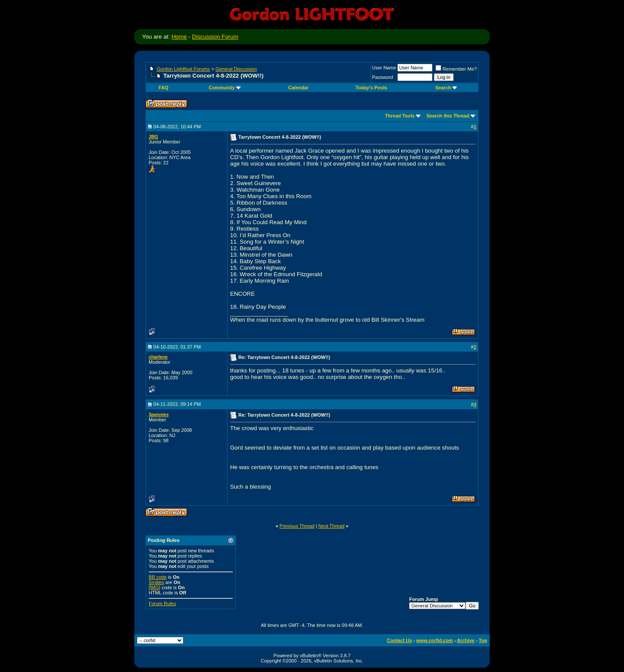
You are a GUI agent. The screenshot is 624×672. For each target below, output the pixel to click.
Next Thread (331, 526)
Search (446, 88)
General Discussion (236, 69)
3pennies (159, 414)
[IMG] (154, 587)
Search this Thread (448, 116)
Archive (466, 640)
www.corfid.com (435, 640)
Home (179, 37)
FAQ (164, 88)
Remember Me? (456, 69)
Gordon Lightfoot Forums (183, 69)
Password (383, 77)
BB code (158, 577)
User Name (384, 68)
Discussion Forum (215, 37)
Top (483, 640)
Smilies (156, 582)
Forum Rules (162, 603)
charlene (158, 357)
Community (225, 88)
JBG (153, 137)
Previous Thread (297, 526)
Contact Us (400, 640)
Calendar (298, 88)
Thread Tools (400, 116)
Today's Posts (371, 88)
